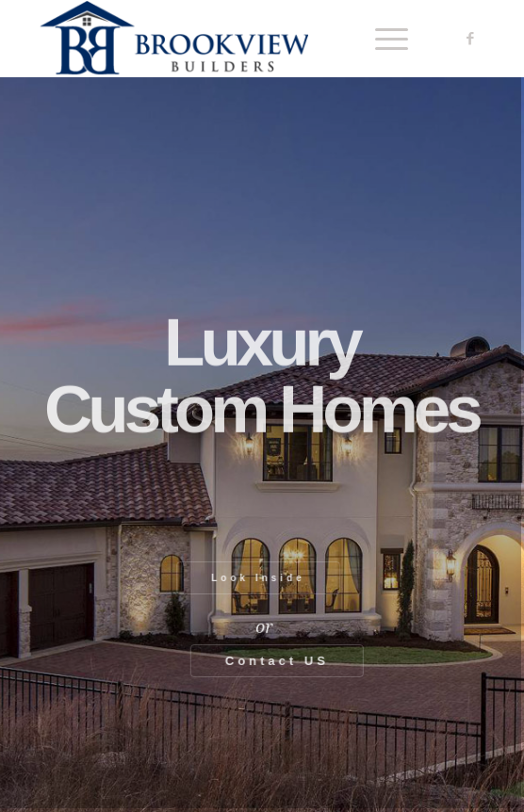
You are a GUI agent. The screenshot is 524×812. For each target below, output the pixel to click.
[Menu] (382, 39)
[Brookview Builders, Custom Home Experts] (218, 39)
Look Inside (254, 578)
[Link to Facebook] (470, 39)
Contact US (282, 661)
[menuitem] (382, 39)
